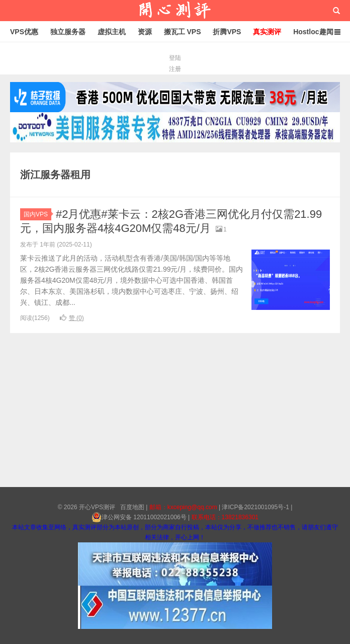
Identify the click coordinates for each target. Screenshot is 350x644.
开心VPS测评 (175, 11)
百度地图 (132, 507)
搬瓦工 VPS (183, 32)
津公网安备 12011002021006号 (139, 517)
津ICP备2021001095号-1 (255, 507)
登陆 (175, 58)
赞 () (72, 318)
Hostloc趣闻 (313, 32)
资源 (145, 32)
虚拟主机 (112, 32)
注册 (175, 69)
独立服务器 (68, 32)
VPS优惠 (24, 32)
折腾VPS (227, 32)
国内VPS (37, 214)
